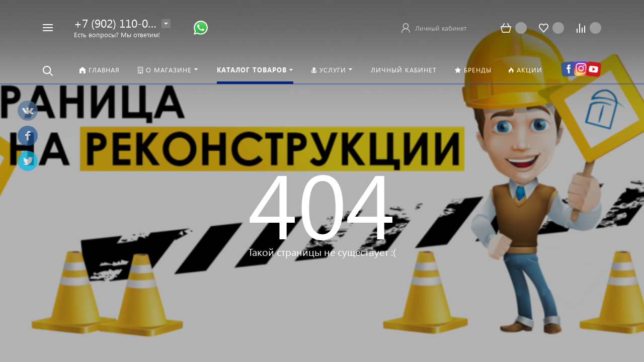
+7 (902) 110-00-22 (122, 23)
